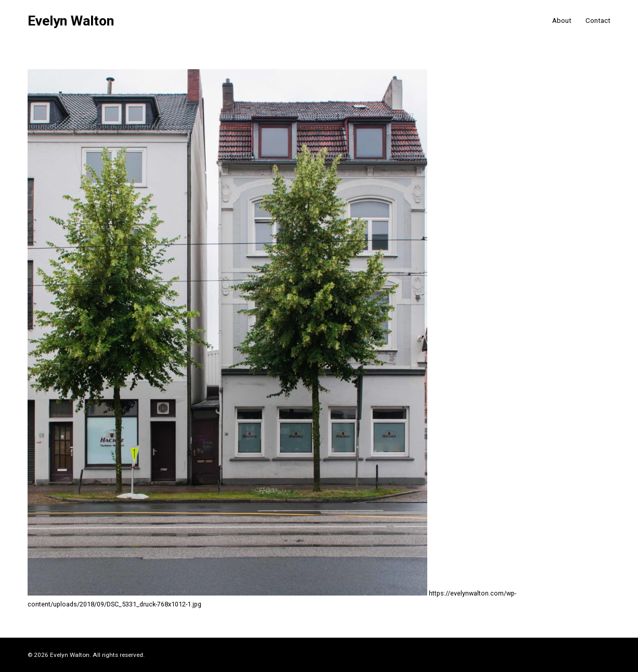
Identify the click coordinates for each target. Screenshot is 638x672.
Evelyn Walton (71, 21)
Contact (598, 21)
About (562, 21)
